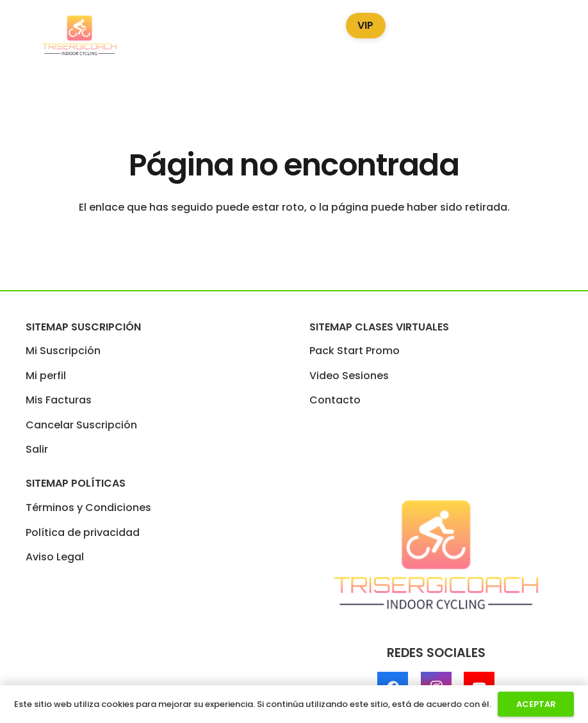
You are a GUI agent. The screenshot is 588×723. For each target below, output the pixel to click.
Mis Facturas (59, 400)
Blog (423, 23)
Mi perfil (46, 376)
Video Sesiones (281, 23)
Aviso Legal (55, 557)
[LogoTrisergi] (79, 36)
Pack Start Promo (170, 23)
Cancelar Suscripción (81, 425)
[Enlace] (565, 36)
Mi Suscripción (63, 351)
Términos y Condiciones (88, 508)
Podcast (482, 23)
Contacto (335, 400)
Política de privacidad (83, 532)
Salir (37, 449)
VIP (366, 25)
